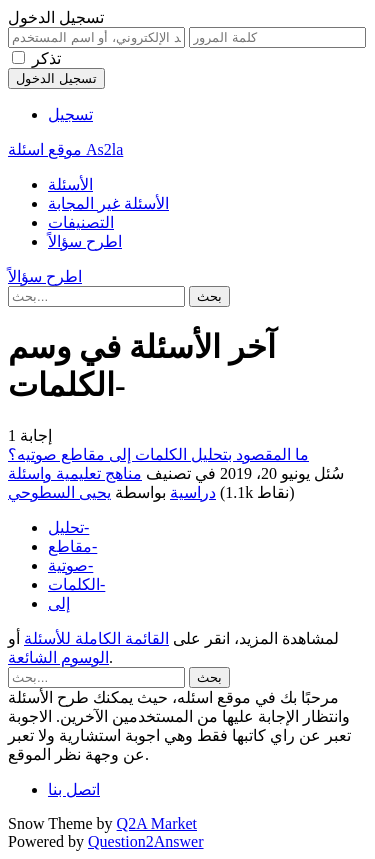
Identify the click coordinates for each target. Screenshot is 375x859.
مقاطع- (72, 546)
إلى (59, 603)
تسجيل (70, 114)
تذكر (46, 58)
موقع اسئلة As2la (65, 149)
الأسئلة (70, 184)
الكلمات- (76, 584)
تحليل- (68, 527)
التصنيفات (81, 222)
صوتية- (70, 565)
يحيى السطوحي (59, 492)
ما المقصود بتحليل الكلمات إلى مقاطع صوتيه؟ (158, 454)
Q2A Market (157, 823)
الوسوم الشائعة (58, 657)
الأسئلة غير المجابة (108, 203)
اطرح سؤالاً (85, 241)
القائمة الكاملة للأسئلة (96, 638)
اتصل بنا (74, 789)
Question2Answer (146, 841)
